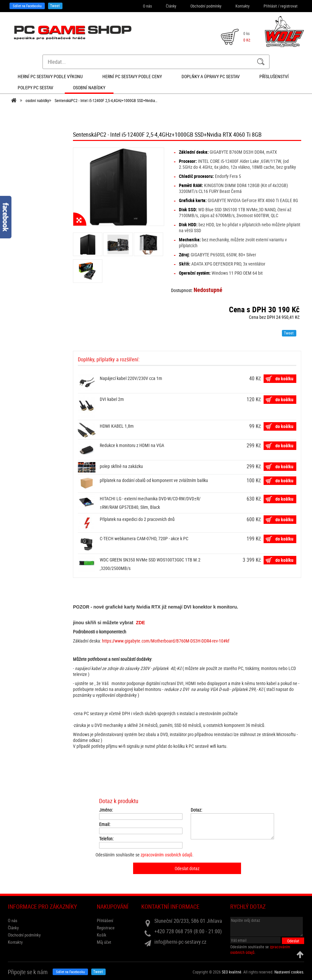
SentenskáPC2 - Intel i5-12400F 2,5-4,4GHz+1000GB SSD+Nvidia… (106, 100)
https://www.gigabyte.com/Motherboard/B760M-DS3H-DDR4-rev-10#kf (166, 641)
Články (171, 6)
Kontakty (243, 6)
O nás (147, 6)
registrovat (289, 6)
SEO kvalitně (232, 972)
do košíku (284, 378)
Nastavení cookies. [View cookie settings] (289, 972)
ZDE (140, 623)
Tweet (55, 6)
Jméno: (106, 810)
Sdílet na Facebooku (27, 6)
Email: (105, 824)
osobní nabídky (37, 100)
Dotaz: (196, 810)
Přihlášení (105, 920)
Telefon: (106, 839)
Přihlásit (270, 6)
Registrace (106, 928)
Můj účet (104, 942)
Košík (102, 935)
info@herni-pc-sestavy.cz (180, 942)
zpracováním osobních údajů (166, 855)
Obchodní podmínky (206, 6)
